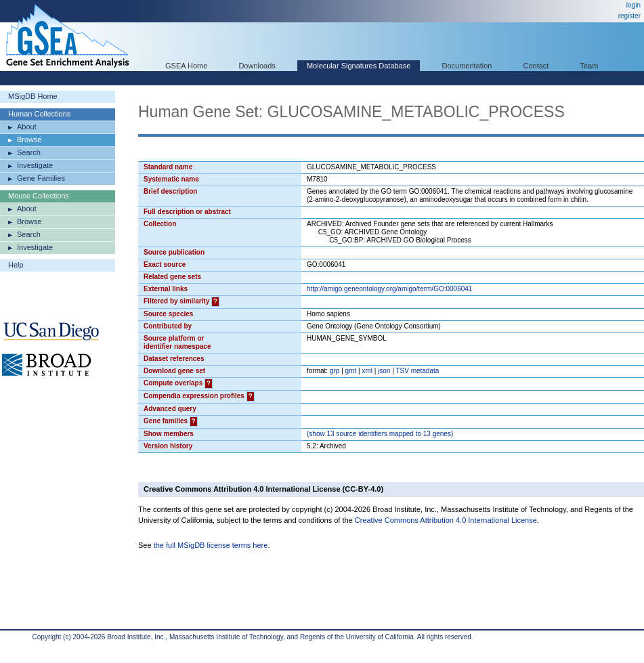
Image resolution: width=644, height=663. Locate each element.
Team (589, 66)
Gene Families (41, 178)
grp (335, 371)
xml (367, 371)
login (634, 5)
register (629, 16)
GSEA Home (186, 66)
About (27, 127)
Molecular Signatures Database (359, 66)
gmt (351, 371)
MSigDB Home (33, 96)
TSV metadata (417, 371)
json (384, 371)
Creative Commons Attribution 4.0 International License (446, 520)
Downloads (257, 66)
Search (29, 152)
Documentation (467, 66)
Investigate (35, 165)
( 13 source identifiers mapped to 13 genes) (380, 434)
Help (16, 265)
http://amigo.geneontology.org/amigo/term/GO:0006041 (389, 289)
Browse (29, 140)
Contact (536, 66)
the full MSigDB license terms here (211, 545)
